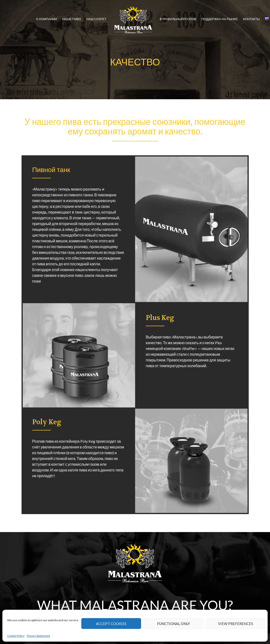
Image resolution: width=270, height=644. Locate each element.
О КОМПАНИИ (47, 19)
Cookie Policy (16, 636)
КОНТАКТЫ (251, 19)
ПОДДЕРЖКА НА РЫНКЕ (220, 19)
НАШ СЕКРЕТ (96, 19)
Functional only (174, 624)
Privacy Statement (38, 636)
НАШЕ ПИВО (72, 19)
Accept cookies (111, 624)
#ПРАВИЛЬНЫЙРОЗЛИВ (178, 19)
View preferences (236, 624)
